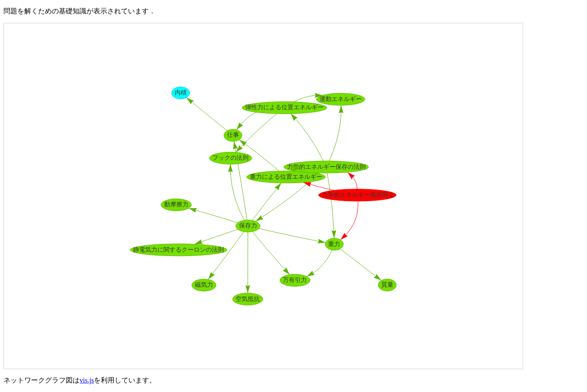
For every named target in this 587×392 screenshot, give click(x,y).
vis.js (87, 380)
